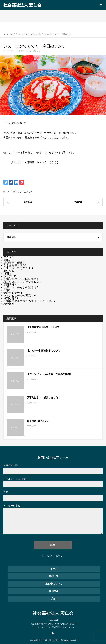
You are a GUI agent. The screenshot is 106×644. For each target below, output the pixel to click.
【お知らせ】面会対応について (44, 351)
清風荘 (9, 260)
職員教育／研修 (14, 263)
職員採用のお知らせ (38, 421)
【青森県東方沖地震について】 (44, 327)
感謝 (7, 274)
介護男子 (10, 290)
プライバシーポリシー (53, 556)
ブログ (9, 257)
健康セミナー (13, 293)
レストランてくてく (24, 51)
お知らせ (11, 298)
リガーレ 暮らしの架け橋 (21, 287)
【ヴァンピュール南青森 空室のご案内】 (50, 374)
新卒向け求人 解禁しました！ (44, 398)
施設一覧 (54, 576)
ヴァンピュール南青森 (19, 295)
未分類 (9, 304)
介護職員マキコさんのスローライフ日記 (29, 301)
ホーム (54, 569)
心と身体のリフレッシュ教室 (22, 282)
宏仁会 (9, 271)
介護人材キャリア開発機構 (21, 279)
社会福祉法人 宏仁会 (22, 5)
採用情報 (10, 285)
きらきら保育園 (15, 265)
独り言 (37, 51)
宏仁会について (54, 584)
